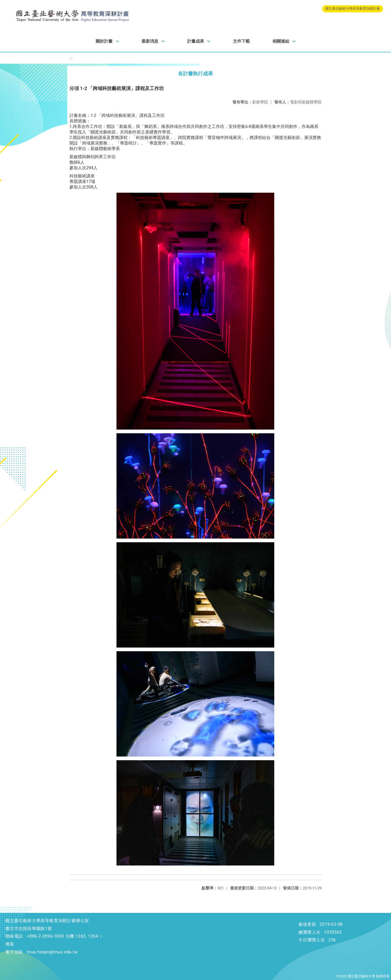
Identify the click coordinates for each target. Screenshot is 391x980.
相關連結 (281, 41)
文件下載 (241, 41)
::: (71, 58)
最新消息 (150, 41)
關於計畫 (104, 41)
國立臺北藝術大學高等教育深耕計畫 (353, 9)
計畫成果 (196, 41)
